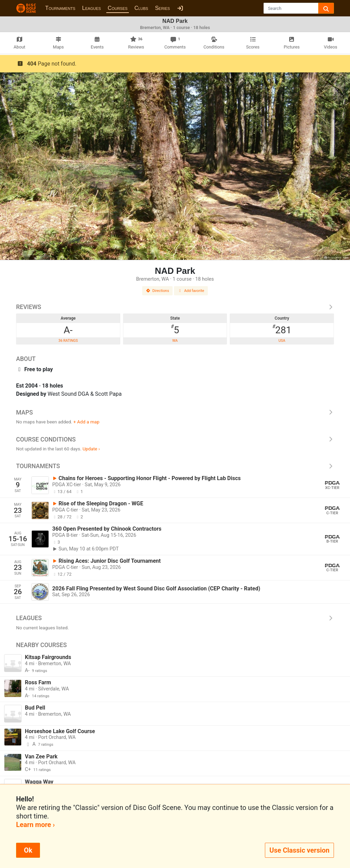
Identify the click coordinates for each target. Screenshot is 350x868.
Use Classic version (299, 850)
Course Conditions (175, 439)
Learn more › (35, 825)
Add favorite (191, 291)
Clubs (141, 8)
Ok (28, 850)
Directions (158, 291)
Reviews (175, 307)
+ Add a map (86, 422)
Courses (118, 8)
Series (162, 8)
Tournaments (60, 8)
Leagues (91, 8)
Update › (91, 449)
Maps (175, 412)
